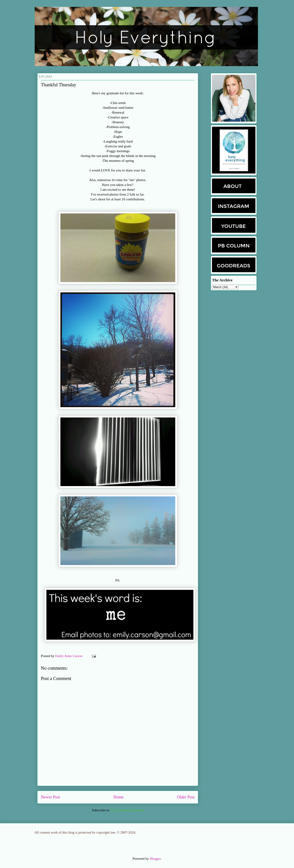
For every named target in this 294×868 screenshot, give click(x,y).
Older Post (186, 797)
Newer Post (51, 797)
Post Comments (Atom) (127, 810)
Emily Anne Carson (69, 656)
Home (119, 797)
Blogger (155, 859)
